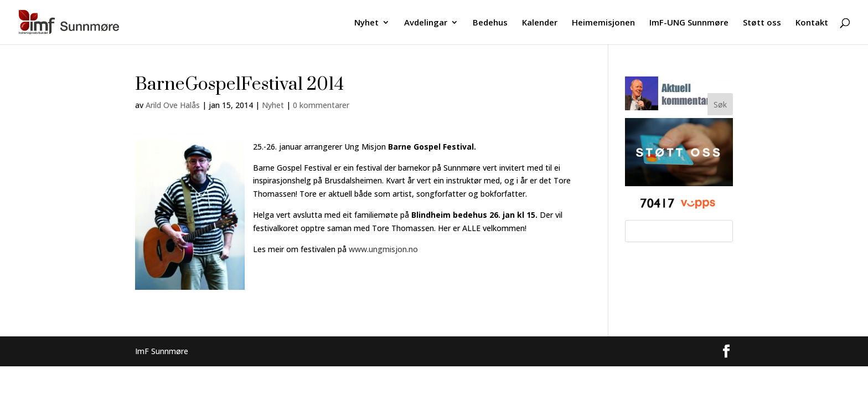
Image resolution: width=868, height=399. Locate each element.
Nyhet (366, 23)
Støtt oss (762, 23)
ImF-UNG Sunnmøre (689, 23)
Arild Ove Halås (173, 105)
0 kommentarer (321, 105)
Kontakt (812, 23)
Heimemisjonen (603, 23)
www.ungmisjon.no (383, 249)
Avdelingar (426, 23)
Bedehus (490, 23)
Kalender (540, 23)
